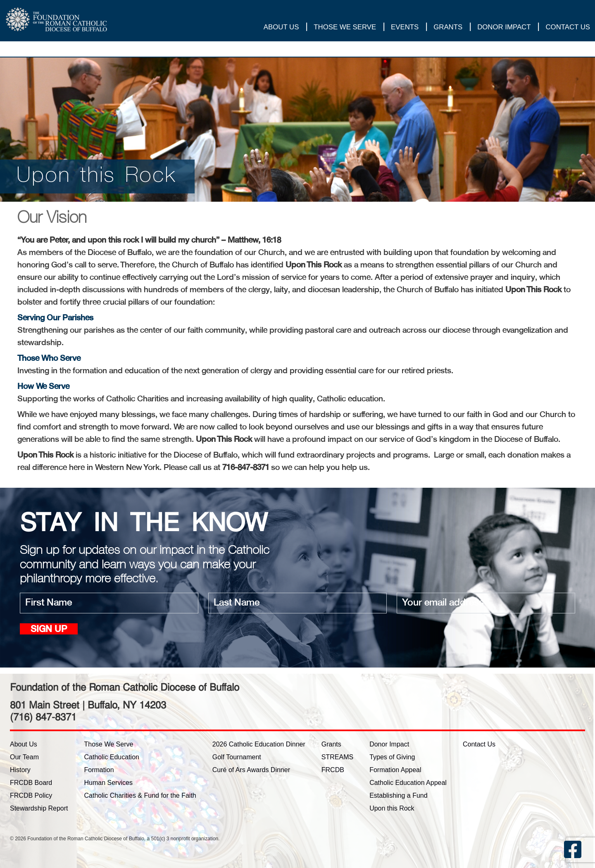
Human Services (108, 783)
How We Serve (43, 387)
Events (405, 29)
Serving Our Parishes (55, 318)
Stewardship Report (39, 808)
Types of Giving (392, 757)
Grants (448, 29)
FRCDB (333, 770)
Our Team (24, 757)
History (20, 770)
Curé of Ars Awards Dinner (251, 770)
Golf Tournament (237, 757)
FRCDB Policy (31, 795)
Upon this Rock (392, 808)
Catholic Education (112, 757)
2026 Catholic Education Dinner (259, 744)
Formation (99, 770)
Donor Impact (504, 29)
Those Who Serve (49, 359)
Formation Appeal (395, 770)
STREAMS (337, 757)
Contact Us (568, 29)
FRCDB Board (31, 783)
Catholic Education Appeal (408, 783)
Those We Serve (345, 29)
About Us (281, 29)
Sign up (49, 630)
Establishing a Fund (399, 795)
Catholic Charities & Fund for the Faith (140, 795)
